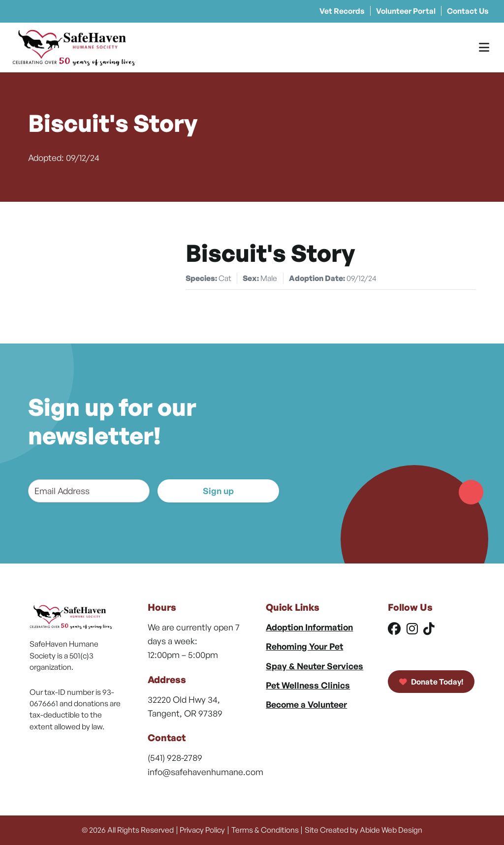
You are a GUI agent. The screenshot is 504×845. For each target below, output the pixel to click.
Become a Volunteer (306, 704)
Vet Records (342, 11)
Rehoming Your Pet (304, 646)
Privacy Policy (202, 830)
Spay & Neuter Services (315, 666)
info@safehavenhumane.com (205, 772)
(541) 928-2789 (175, 757)
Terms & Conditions (265, 830)
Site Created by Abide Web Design (363, 830)
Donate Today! (431, 682)
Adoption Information (309, 627)
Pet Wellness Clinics (308, 685)
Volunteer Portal (406, 11)
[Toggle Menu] (484, 47)
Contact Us (468, 11)
